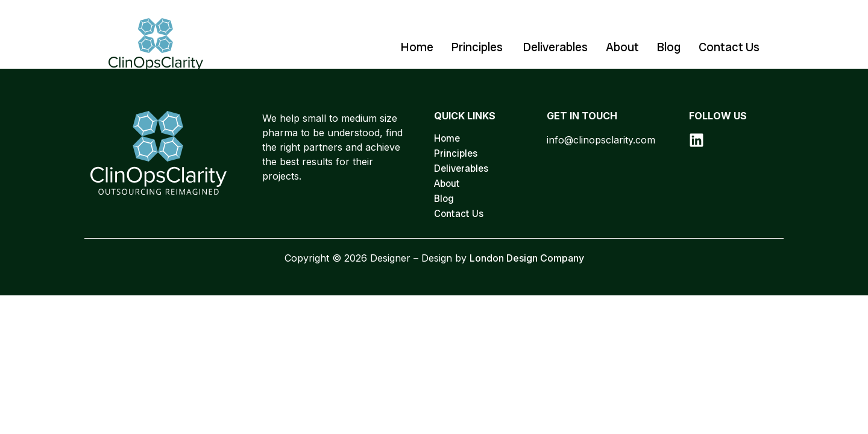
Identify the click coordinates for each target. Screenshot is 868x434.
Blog (669, 47)
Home (417, 47)
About (622, 47)
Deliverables (555, 47)
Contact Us (729, 47)
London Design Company (527, 258)
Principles (478, 47)
